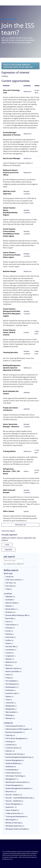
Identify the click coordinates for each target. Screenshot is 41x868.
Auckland (10, 600)
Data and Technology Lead (11, 91)
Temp (9, 589)
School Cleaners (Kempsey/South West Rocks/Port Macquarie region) (12, 312)
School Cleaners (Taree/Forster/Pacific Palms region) (12, 255)
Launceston (11, 650)
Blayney (10, 606)
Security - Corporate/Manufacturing (20, 798)
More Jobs (20, 525)
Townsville (11, 703)
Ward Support (12, 820)
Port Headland (12, 681)
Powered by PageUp (8, 531)
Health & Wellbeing (14, 763)
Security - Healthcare (14, 801)
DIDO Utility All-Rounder (9, 491)
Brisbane (10, 612)
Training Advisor (9, 451)
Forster (9, 631)
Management (12, 779)
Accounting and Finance (15, 726)
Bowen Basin (12, 609)
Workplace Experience (15, 826)
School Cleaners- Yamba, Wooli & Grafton (10, 332)
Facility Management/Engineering (20, 757)
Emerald (10, 628)
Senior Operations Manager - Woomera (11, 425)
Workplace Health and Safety (17, 829)
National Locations (14, 668)
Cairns (9, 622)
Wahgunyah (11, 706)
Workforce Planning (14, 823)
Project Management (14, 785)
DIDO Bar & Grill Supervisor (9, 193)
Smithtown (11, 690)
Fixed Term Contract (14, 580)
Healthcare (11, 767)
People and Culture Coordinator (10, 409)
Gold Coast (11, 637)
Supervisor (11, 807)
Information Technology (16, 776)
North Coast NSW (14, 671)
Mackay (10, 659)
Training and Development (17, 816)
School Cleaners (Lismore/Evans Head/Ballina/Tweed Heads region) (11, 233)
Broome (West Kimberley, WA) (18, 615)
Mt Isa (9, 665)
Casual (10, 577)
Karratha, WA (12, 647)
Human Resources (13, 773)
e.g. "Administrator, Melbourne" (14, 564)
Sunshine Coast (12, 693)
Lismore (10, 653)
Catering (10, 735)
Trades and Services (14, 813)
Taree (9, 700)
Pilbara (9, 678)
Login (7, 545)
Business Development (15, 732)
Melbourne (11, 662)
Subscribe (8, 550)
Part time (11, 586)
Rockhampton (12, 687)
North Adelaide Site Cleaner (11, 392)
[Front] (9, 847)
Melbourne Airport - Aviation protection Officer (11, 173)
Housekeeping (12, 770)
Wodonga (10, 715)
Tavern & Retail (12, 810)
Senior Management (14, 804)
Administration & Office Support (19, 729)
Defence (10, 751)
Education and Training (15, 754)
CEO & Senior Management (17, 738)
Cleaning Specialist (10, 352)
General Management (15, 760)
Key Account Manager (12, 158)
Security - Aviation (14, 795)
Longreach (11, 656)
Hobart (9, 643)
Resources (11, 792)
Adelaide (10, 597)
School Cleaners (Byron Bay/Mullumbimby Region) (10, 211)
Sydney (10, 696)
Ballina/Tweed (12, 603)
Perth (9, 675)
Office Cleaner (9, 511)
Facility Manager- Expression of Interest (12, 134)
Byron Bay (10, 618)
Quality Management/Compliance (19, 788)
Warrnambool (12, 712)
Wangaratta (11, 709)
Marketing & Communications (18, 782)
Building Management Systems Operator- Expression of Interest (12, 368)
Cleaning (10, 742)
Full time (11, 583)
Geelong (10, 634)
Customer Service (14, 748)
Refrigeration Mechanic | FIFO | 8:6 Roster (11, 471)
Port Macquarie (12, 684)
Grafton (10, 640)
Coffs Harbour (12, 625)
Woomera (10, 718)
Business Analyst (10, 271)
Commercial (11, 745)
